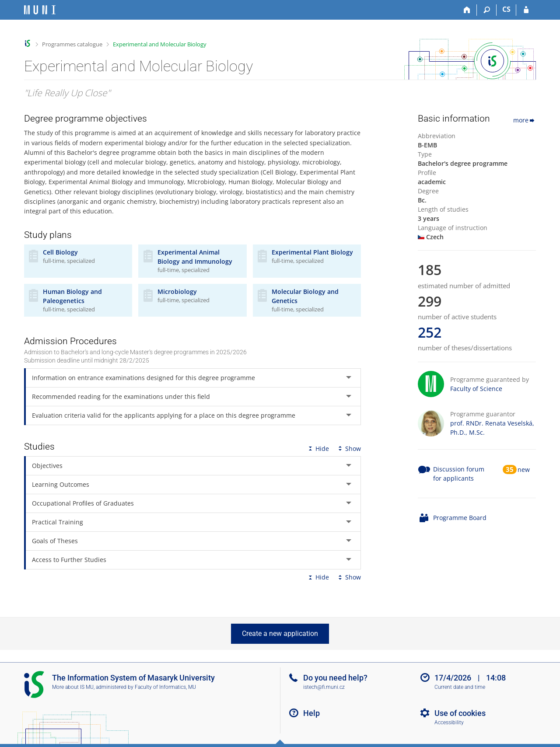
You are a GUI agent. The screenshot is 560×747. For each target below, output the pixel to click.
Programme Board (460, 518)
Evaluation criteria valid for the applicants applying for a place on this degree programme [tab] (164, 415)
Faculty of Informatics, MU (165, 687)
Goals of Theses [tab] (55, 541)
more (525, 120)
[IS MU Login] (526, 10)
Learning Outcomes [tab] (61, 484)
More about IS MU (73, 687)
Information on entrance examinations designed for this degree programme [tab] (143, 378)
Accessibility (449, 723)
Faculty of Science (476, 389)
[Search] (487, 10)
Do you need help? (335, 678)
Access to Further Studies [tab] (69, 560)
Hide (318, 449)
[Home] (467, 10)
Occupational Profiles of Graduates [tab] (83, 503)
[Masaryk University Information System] (40, 10)
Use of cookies (460, 713)
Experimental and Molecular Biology (160, 44)
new (524, 469)
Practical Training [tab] (58, 522)
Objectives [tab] (47, 466)
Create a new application (280, 634)
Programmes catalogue (72, 44)
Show (349, 449)
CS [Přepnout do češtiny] (506, 9)
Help (311, 713)
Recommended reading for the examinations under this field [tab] (121, 396)
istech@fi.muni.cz (324, 687)
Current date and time (460, 687)
